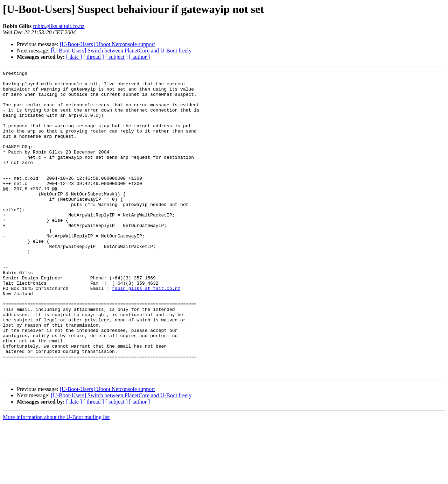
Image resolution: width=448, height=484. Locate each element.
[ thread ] (94, 57)
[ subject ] (117, 57)
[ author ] (140, 57)
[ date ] (74, 57)
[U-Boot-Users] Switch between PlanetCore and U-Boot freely (121, 51)
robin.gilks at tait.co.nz (59, 26)
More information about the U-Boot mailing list (56, 478)
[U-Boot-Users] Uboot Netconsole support (107, 44)
